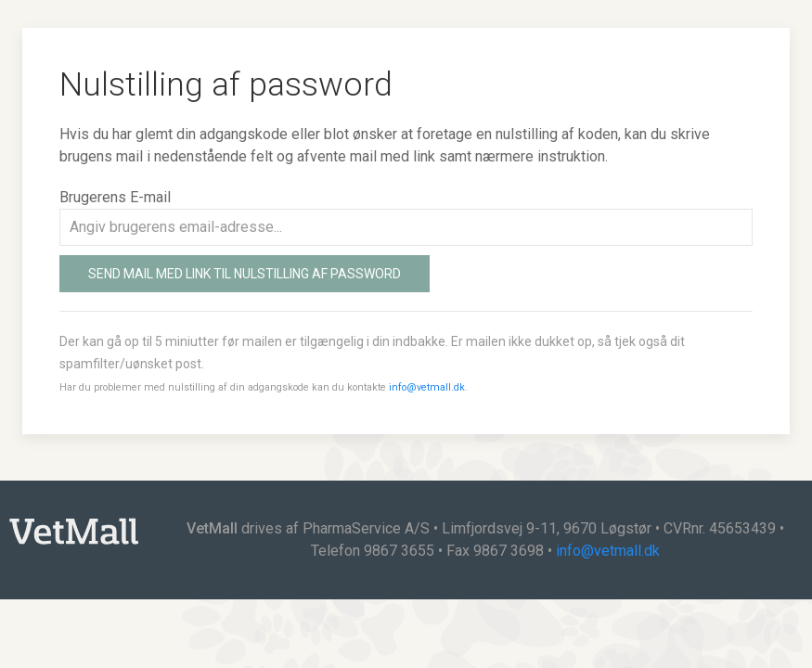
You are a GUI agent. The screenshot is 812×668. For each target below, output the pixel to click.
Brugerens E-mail (115, 197)
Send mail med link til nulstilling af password (245, 274)
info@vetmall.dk (427, 387)
